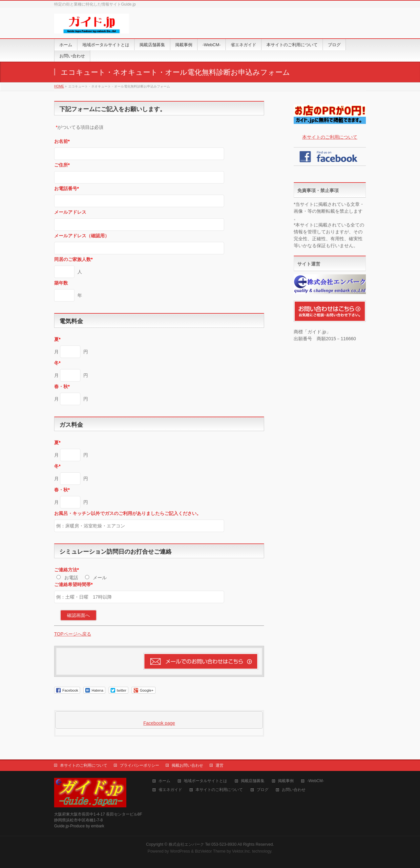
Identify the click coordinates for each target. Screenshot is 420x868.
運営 (220, 765)
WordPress (180, 851)
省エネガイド (170, 790)
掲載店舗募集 (253, 781)
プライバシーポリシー (139, 765)
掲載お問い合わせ (187, 765)
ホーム (164, 781)
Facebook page (159, 723)
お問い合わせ (294, 790)
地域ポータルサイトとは (205, 781)
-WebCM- (315, 781)
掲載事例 (286, 781)
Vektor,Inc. (241, 851)
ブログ (262, 790)
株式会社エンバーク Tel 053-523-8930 (203, 844)
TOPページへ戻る (73, 634)
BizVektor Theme (210, 851)
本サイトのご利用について (330, 137)
